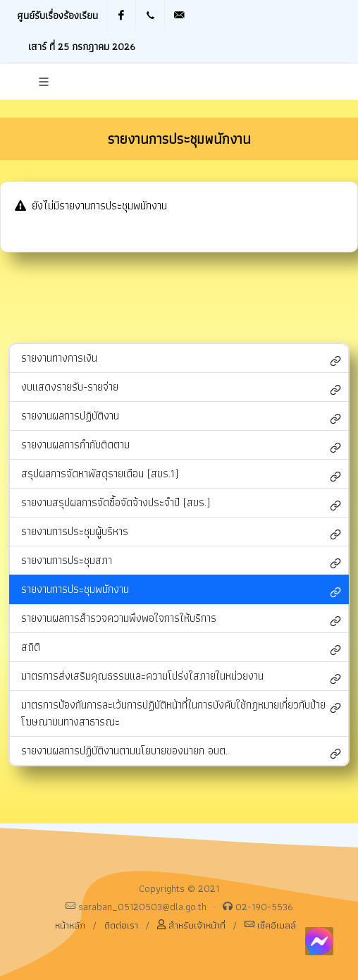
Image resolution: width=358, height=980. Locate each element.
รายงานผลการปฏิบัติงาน (181, 417)
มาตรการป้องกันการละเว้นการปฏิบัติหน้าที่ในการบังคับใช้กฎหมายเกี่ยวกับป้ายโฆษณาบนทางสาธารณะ (181, 713)
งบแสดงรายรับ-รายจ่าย (181, 388)
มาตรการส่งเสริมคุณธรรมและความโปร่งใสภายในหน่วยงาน (181, 677)
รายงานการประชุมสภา (181, 562)
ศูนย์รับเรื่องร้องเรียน (57, 15)
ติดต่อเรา (121, 925)
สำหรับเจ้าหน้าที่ (191, 925)
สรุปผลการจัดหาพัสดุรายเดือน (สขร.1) (181, 475)
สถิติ (181, 648)
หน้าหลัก (70, 925)
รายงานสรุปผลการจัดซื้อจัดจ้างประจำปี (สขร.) (181, 504)
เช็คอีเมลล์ (270, 925)
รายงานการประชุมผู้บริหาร (181, 533)
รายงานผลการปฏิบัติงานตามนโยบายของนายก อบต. (181, 752)
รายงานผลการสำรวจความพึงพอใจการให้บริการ (181, 619)
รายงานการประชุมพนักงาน (181, 590)
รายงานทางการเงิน (181, 359)
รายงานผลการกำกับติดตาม (181, 446)
